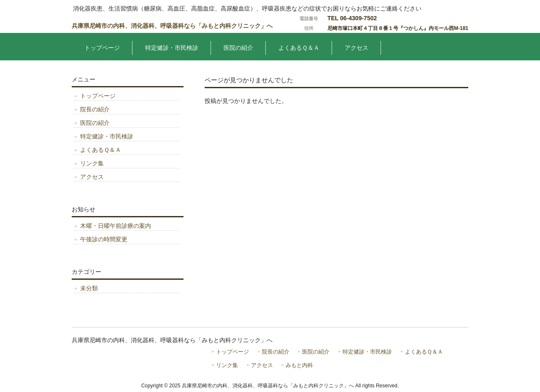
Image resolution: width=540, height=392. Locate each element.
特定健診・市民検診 (107, 136)
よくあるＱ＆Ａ (101, 150)
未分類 (89, 288)
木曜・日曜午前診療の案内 (116, 226)
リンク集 (92, 163)
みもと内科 (299, 365)
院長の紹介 (95, 109)
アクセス (92, 177)
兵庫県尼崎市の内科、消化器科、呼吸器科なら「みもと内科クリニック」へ (172, 26)
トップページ (98, 96)
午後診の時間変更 (104, 239)
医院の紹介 (95, 123)
